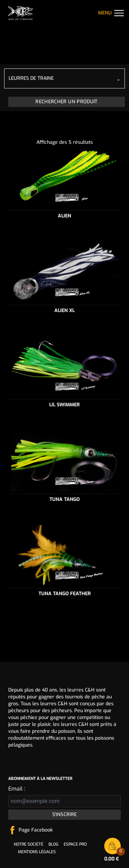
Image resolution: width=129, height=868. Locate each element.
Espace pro (75, 844)
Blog (53, 844)
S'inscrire (65, 815)
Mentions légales (37, 852)
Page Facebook (36, 830)
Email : (17, 789)
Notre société (29, 844)
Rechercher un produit (66, 102)
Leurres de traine (31, 78)
